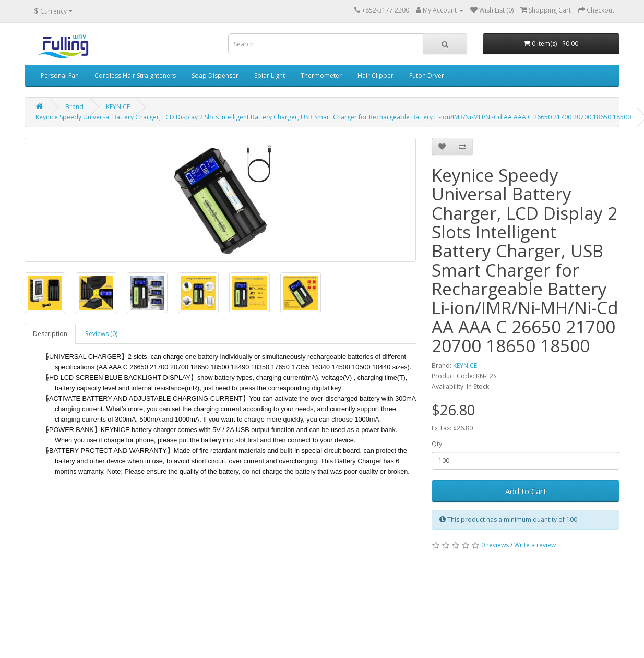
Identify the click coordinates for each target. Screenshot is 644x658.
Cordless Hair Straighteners (135, 75)
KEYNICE (118, 107)
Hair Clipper (375, 75)
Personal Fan (60, 75)
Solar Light (270, 75)
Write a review (535, 545)
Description (50, 334)
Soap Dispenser (215, 75)
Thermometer (321, 75)
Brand (74, 107)
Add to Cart (526, 491)
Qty (437, 444)
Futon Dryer (427, 75)
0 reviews (495, 545)
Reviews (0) (101, 334)
